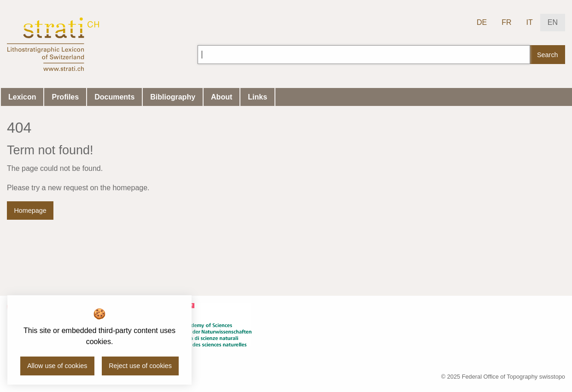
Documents (114, 97)
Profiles (65, 97)
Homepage (30, 211)
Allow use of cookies (57, 366)
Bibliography (173, 97)
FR (506, 22)
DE (482, 22)
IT (530, 22)
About (222, 97)
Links (257, 97)
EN (553, 22)
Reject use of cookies (140, 366)
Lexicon (22, 97)
